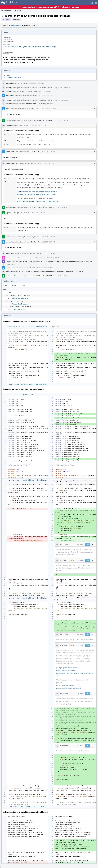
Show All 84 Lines (27, 807)
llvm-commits (31, 104)
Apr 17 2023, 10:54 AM (52, 258)
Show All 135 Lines (28, 480)
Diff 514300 (35, 242)
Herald (8, 88)
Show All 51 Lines (28, 327)
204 (7, 134)
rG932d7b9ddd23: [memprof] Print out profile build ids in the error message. (30, 47)
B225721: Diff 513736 (44, 208)
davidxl (9, 39)
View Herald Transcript (46, 88)
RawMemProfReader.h (20, 298)
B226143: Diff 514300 (44, 276)
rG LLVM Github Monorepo (13, 77)
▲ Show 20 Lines (14, 384)
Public (18, 20)
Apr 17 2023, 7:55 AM (38, 213)
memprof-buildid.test (19, 310)
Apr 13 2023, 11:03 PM (61, 120)
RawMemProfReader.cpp (20, 304)
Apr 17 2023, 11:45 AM (61, 276)
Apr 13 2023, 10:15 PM (37, 83)
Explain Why (10, 264)
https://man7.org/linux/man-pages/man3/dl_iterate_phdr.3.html (39, 201)
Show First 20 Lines (15, 327)
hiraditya (29, 91)
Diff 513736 (35, 152)
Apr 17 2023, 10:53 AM (47, 253)
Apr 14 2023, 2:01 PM (47, 164)
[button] (96, 3)
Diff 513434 (35, 109)
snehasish (15, 25)
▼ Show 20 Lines (41, 327)
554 (7, 144)
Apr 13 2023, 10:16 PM (63, 88)
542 (7, 141)
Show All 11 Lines (28, 395)
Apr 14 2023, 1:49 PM (48, 152)
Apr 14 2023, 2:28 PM (60, 208)
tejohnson (10, 42)
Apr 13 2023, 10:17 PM (48, 109)
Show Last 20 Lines (41, 384)
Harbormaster (11, 120)
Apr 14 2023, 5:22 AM (39, 125)
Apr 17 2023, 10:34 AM (48, 242)
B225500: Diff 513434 (44, 120)
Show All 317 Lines (28, 598)
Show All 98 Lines (27, 384)
